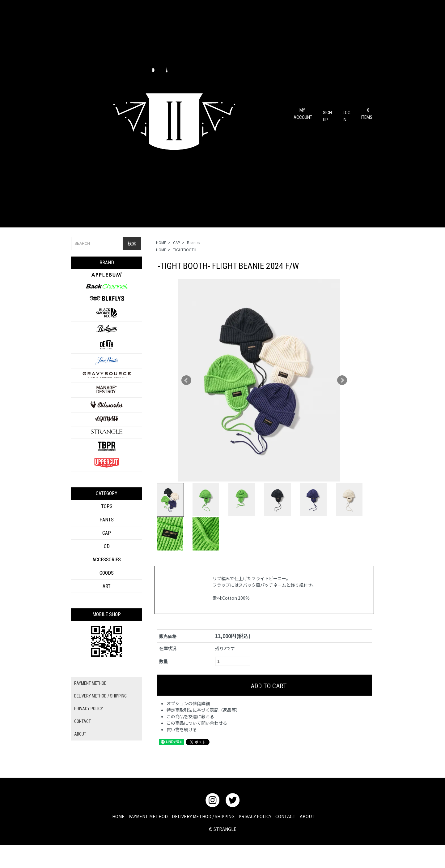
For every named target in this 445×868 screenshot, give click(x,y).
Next (342, 380)
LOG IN (347, 114)
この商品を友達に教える (190, 738)
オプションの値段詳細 (188, 725)
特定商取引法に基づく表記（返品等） (203, 731)
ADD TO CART (264, 707)
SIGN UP (327, 114)
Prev (186, 380)
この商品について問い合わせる (197, 744)
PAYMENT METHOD (90, 683)
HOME (161, 242)
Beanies (193, 242)
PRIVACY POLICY (89, 709)
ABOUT (80, 734)
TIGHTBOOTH (185, 250)
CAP (177, 242)
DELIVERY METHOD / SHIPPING (100, 696)
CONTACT (83, 721)
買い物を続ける (182, 751)
